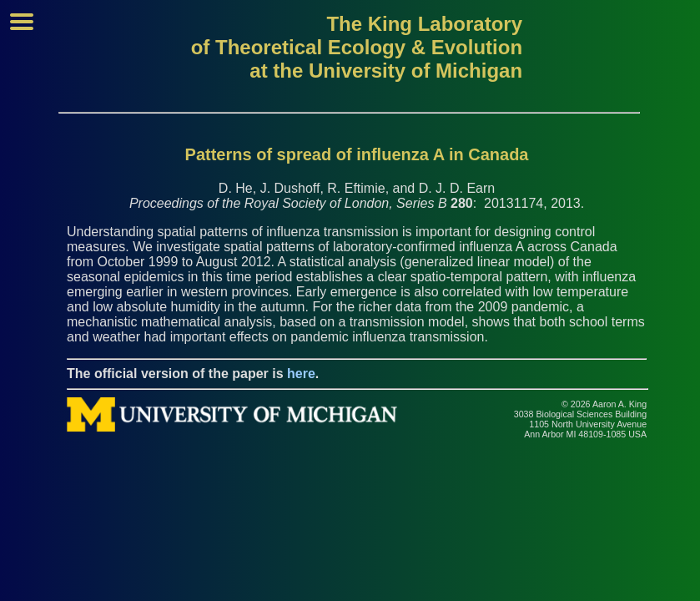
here (301, 374)
